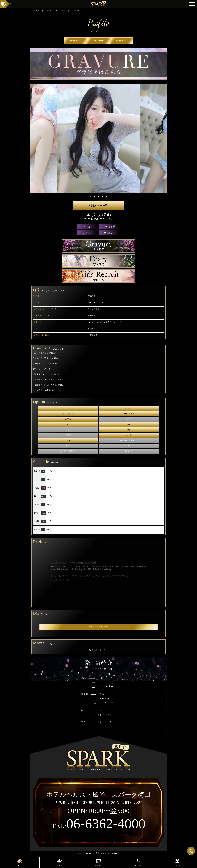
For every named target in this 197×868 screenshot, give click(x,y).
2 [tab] (95, 197)
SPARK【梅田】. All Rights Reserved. (102, 853)
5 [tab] (107, 197)
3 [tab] (99, 197)
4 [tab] (103, 197)
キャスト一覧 (99, 41)
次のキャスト (121, 41)
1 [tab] (90, 197)
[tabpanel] (99, 138)
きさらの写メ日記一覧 (99, 627)
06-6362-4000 (99, 824)
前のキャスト (76, 41)
